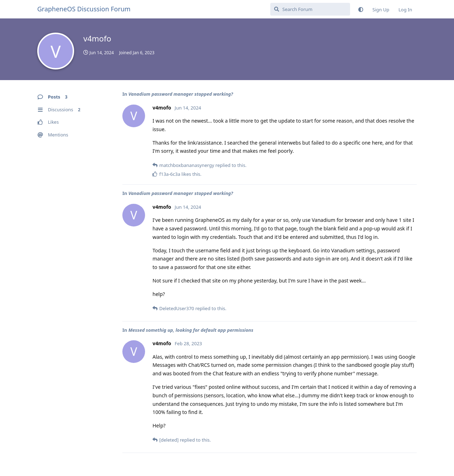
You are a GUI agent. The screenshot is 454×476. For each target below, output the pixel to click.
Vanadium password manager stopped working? (181, 94)
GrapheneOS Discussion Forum (84, 9)
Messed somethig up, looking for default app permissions (191, 330)
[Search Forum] (310, 9)
